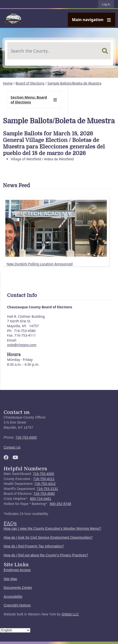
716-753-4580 (44, 494)
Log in (106, 4)
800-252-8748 (60, 504)
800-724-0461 (41, 499)
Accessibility (13, 597)
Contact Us (12, 447)
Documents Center (18, 588)
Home (8, 83)
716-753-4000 (26, 438)
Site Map (10, 579)
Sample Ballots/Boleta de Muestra (74, 83)
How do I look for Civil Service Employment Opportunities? (48, 538)
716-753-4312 (45, 484)
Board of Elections (30, 83)
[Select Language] (15, 630)
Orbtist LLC (70, 614)
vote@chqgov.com (22, 345)
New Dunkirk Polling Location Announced (40, 264)
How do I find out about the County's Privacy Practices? (46, 555)
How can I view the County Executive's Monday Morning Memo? (52, 529)
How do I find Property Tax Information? (34, 546)
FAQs (10, 523)
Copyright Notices (17, 605)
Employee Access (17, 570)
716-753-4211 (44, 479)
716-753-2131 (47, 489)
